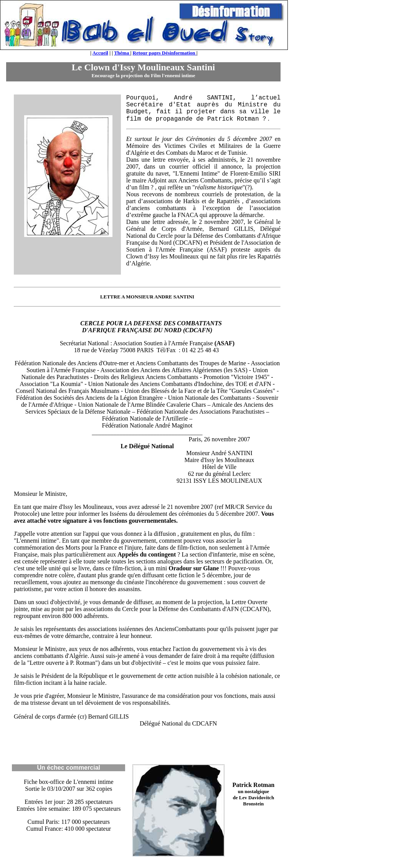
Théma (122, 53)
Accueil (100, 53)
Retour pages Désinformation (165, 53)
